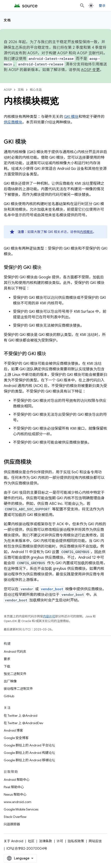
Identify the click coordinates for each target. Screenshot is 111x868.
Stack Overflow (15, 817)
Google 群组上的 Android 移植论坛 (29, 760)
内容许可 (49, 616)
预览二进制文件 (15, 674)
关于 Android (13, 841)
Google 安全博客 (16, 738)
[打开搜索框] (82, 6)
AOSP (8, 90)
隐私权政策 (76, 841)
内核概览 (86, 232)
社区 (31, 841)
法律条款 (46, 841)
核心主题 (36, 90)
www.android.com (18, 802)
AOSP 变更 (90, 70)
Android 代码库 (15, 652)
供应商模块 (13, 122)
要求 (7, 659)
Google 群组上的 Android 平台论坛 (29, 745)
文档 (7, 20)
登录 (102, 6)
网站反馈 (95, 841)
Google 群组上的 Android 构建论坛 (29, 753)
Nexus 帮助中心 (15, 794)
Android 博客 (13, 730)
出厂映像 (10, 681)
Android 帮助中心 (17, 780)
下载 (7, 666)
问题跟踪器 (12, 824)
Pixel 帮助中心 (14, 787)
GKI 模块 (71, 117)
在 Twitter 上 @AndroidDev (23, 723)
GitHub (9, 696)
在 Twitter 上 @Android (21, 716)
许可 (60, 841)
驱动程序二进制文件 (18, 689)
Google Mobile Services (21, 809)
